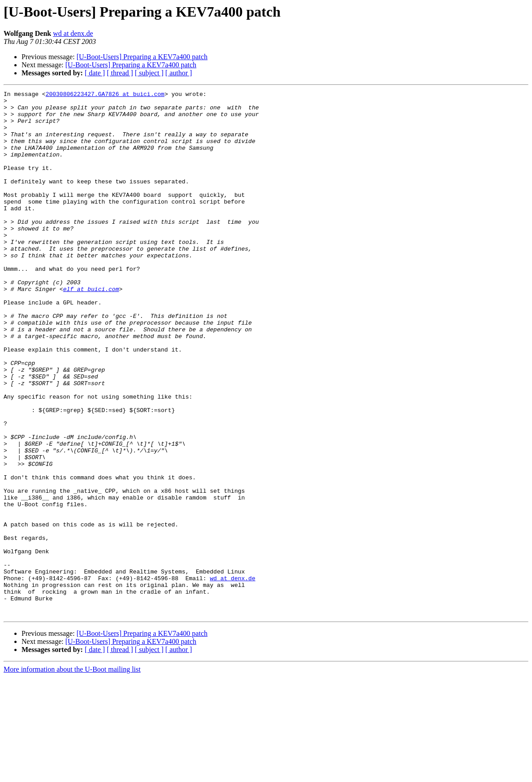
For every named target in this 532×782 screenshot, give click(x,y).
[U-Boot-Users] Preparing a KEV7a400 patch (142, 57)
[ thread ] (120, 73)
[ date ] (95, 73)
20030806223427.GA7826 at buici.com (105, 95)
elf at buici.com (91, 329)
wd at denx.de (73, 33)
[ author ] (179, 73)
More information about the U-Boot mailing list (72, 774)
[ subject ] (149, 73)
